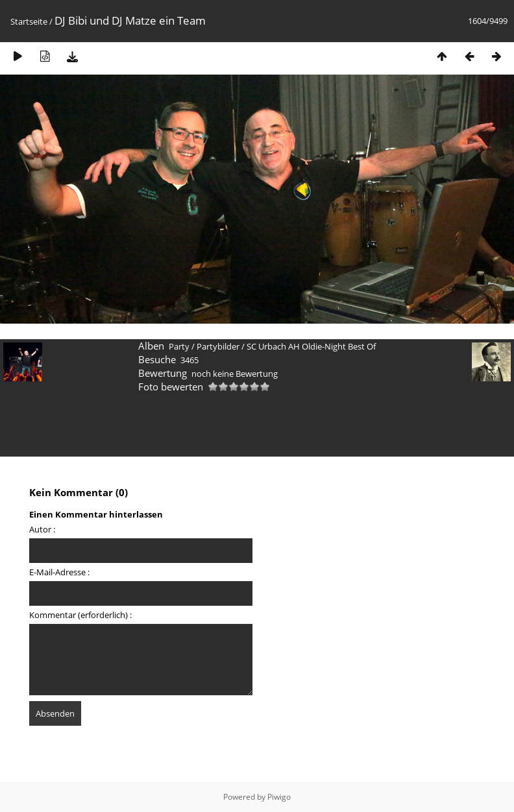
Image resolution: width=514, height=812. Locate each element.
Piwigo (279, 797)
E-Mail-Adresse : (59, 572)
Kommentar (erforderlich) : (80, 615)
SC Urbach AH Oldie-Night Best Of (311, 346)
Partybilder (218, 346)
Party (179, 346)
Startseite (29, 21)
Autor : (42, 529)
